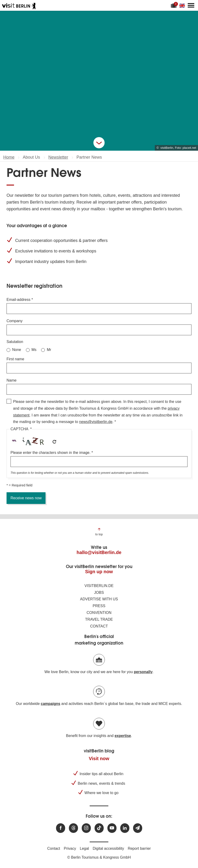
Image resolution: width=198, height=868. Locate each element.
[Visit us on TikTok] (99, 828)
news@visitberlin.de (96, 422)
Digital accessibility (108, 848)
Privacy (70, 848)
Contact (99, 626)
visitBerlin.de (99, 586)
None (17, 350)
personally (143, 672)
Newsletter (58, 157)
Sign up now (99, 572)
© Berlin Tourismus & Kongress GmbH (99, 857)
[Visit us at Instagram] (86, 828)
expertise (123, 736)
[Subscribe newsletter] (138, 828)
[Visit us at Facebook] (61, 828)
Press (99, 606)
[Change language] (183, 5)
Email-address (18, 300)
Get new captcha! (54, 442)
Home (9, 157)
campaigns (51, 704)
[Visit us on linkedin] (125, 828)
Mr (49, 350)
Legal (84, 848)
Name (12, 380)
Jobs (99, 593)
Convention (99, 613)
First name (15, 359)
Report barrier (139, 848)
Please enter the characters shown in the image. (50, 453)
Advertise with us (99, 599)
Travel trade (99, 619)
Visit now (99, 759)
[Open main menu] (191, 5)
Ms (34, 350)
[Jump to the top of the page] (99, 531)
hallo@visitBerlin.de (99, 552)
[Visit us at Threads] (73, 828)
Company (14, 321)
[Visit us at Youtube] (112, 828)
